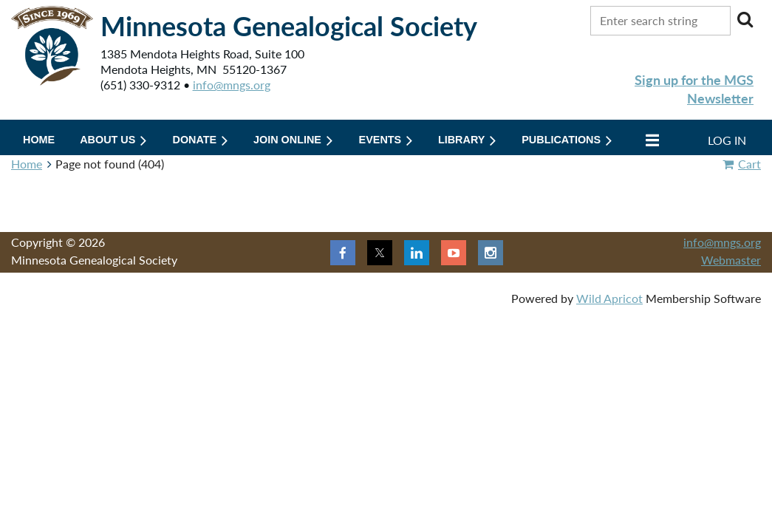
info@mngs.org (232, 85)
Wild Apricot (609, 298)
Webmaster (731, 260)
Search (745, 19)
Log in (727, 140)
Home (27, 164)
